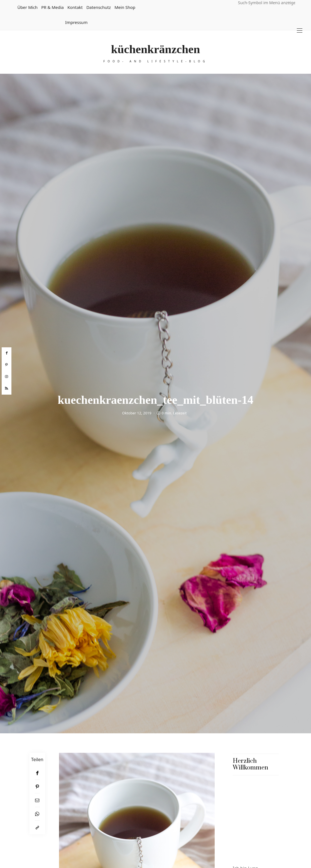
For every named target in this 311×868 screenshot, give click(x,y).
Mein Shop (125, 7)
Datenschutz (99, 7)
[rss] (7, 388)
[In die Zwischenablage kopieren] (37, 828)
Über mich (27, 7)
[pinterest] (7, 365)
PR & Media (52, 7)
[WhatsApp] (37, 814)
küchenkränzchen (156, 49)
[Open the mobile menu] (300, 30)
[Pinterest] (37, 787)
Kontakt (75, 7)
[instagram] (7, 377)
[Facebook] (37, 773)
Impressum (76, 22)
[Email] (37, 800)
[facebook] (7, 353)
